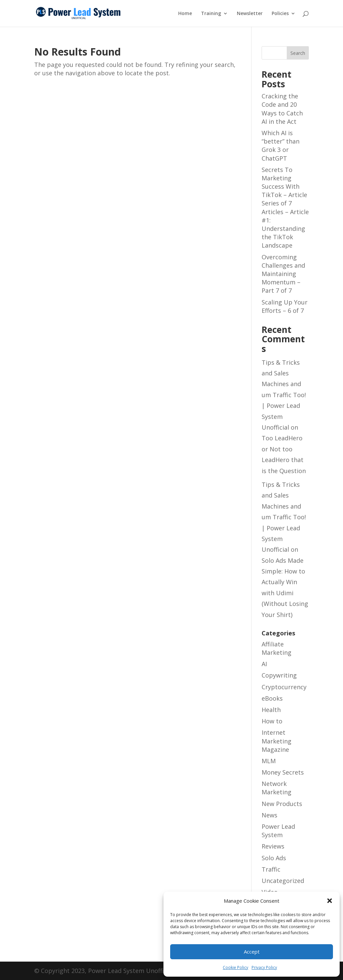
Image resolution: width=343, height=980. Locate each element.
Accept (252, 952)
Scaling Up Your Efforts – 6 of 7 (285, 306)
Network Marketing (277, 788)
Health (271, 710)
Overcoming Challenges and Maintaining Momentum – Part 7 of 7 (283, 274)
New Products (282, 804)
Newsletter (250, 14)
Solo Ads (274, 858)
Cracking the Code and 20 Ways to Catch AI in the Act (282, 109)
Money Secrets (283, 772)
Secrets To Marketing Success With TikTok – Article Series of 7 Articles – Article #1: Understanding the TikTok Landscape (285, 208)
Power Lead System (278, 831)
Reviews (273, 846)
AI (264, 664)
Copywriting (279, 675)
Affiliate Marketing (277, 648)
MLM (269, 761)
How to (272, 721)
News (269, 815)
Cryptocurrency (284, 687)
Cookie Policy (235, 967)
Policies (280, 14)
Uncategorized (283, 881)
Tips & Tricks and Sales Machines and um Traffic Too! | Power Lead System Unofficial (284, 395)
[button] (330, 901)
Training (211, 14)
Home (185, 14)
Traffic (271, 869)
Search (298, 53)
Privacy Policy (264, 967)
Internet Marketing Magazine (277, 741)
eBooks (272, 698)
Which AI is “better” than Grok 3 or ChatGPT (281, 146)
